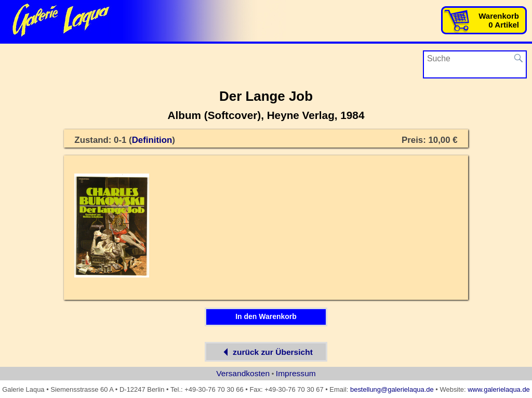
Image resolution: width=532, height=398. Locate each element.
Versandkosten (243, 373)
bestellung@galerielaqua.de (392, 389)
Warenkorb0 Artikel (499, 20)
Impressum (296, 373)
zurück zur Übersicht (266, 352)
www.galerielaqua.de (499, 389)
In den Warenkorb (266, 316)
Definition (152, 140)
